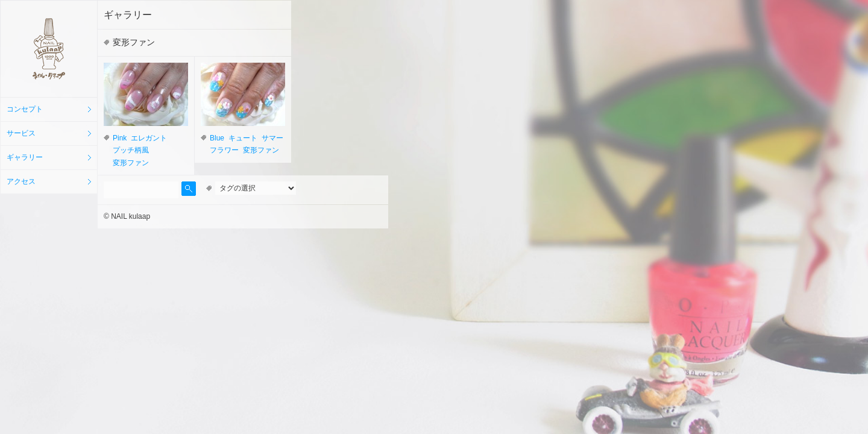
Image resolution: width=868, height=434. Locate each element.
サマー (272, 138)
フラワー (224, 150)
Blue (217, 138)
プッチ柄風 (131, 150)
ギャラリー (25, 157)
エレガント (149, 138)
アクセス (21, 181)
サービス (21, 133)
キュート (243, 138)
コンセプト (25, 109)
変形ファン (131, 163)
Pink (120, 138)
